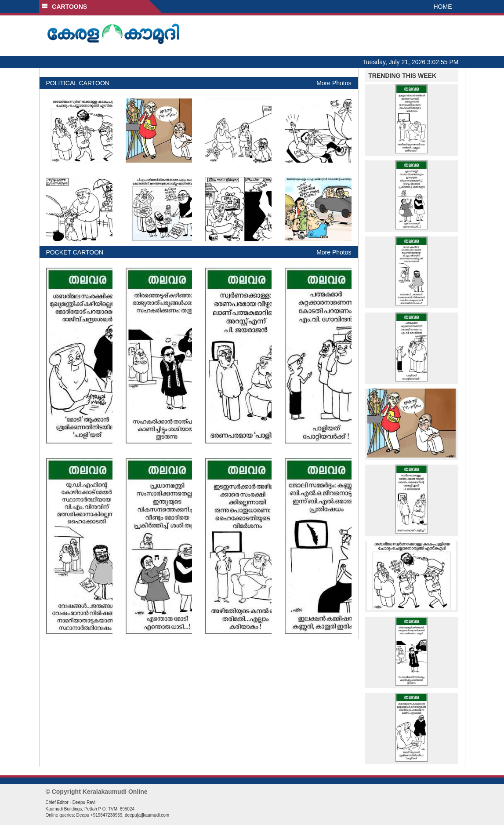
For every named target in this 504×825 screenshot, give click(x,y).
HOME (443, 7)
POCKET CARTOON (75, 252)
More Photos (334, 83)
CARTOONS (64, 7)
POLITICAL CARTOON (78, 83)
